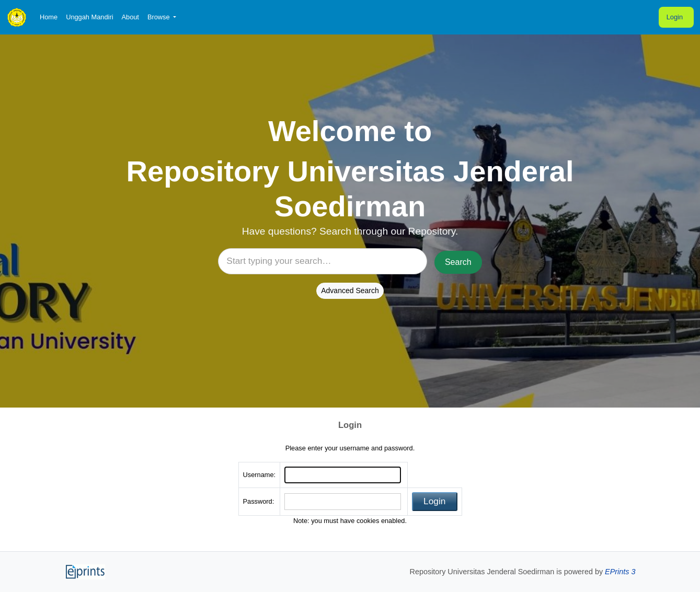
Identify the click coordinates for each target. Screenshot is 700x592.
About (130, 17)
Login (675, 17)
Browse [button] (159, 17)
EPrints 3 (620, 572)
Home (49, 17)
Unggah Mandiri (89, 17)
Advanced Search (350, 291)
